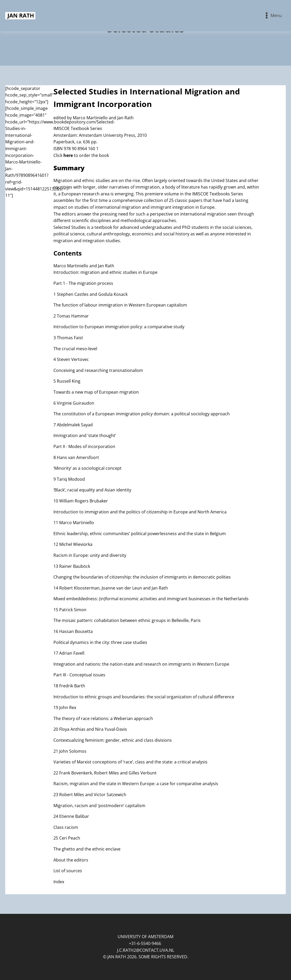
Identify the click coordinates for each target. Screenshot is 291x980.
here (68, 155)
